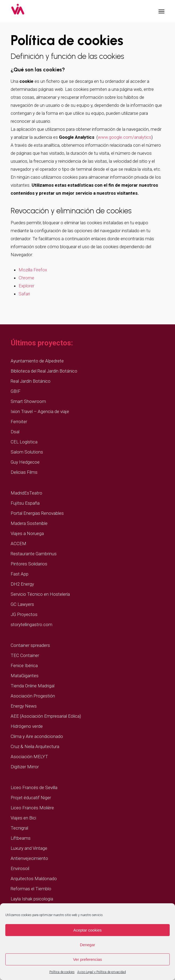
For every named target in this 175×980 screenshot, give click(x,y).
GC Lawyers (22, 604)
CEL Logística (24, 442)
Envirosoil (20, 868)
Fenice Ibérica (24, 665)
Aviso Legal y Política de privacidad (102, 972)
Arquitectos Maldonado (34, 879)
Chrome (26, 278)
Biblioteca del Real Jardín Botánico (44, 371)
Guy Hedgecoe (25, 462)
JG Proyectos (24, 614)
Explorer (26, 286)
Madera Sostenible (29, 523)
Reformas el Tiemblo (31, 889)
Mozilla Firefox (33, 270)
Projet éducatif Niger (31, 798)
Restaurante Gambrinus (34, 554)
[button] (161, 11)
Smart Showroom (28, 401)
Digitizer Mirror (25, 767)
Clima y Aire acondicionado (37, 736)
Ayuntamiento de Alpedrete (37, 361)
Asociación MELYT (29, 757)
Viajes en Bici (23, 818)
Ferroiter (19, 422)
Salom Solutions (27, 452)
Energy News (24, 706)
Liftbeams (21, 838)
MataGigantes (25, 676)
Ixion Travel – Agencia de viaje (40, 411)
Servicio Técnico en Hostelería (40, 594)
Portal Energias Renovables (37, 513)
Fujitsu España (25, 503)
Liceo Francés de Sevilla (34, 787)
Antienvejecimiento (29, 858)
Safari (24, 294)
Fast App (20, 574)
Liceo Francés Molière (32, 808)
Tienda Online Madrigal (33, 686)
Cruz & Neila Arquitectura (35, 746)
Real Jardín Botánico (31, 381)
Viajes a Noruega (27, 533)
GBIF (16, 391)
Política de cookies (62, 972)
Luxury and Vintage (29, 848)
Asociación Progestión (33, 696)
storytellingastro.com (31, 624)
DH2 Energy (22, 584)
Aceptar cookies (87, 930)
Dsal (15, 432)
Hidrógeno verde (27, 726)
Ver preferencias (87, 959)
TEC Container (25, 655)
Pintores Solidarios (29, 564)
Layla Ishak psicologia (32, 899)
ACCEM (18, 544)
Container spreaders (30, 645)
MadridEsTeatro (26, 493)
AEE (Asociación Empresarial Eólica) (46, 716)
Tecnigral (19, 828)
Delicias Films (24, 472)
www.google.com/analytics (125, 137)
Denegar (88, 945)
